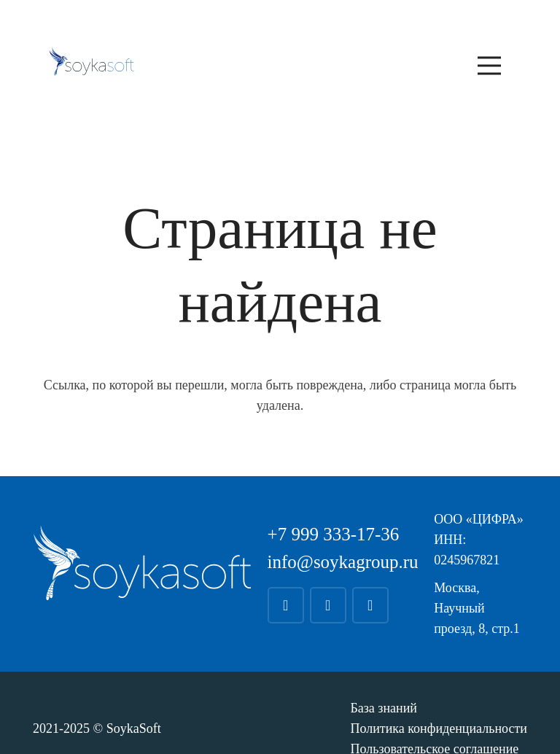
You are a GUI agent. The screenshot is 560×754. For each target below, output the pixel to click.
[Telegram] (286, 605)
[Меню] (489, 66)
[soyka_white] (142, 563)
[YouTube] (370, 605)
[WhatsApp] (328, 605)
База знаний (384, 708)
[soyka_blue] (92, 61)
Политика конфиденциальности (439, 728)
